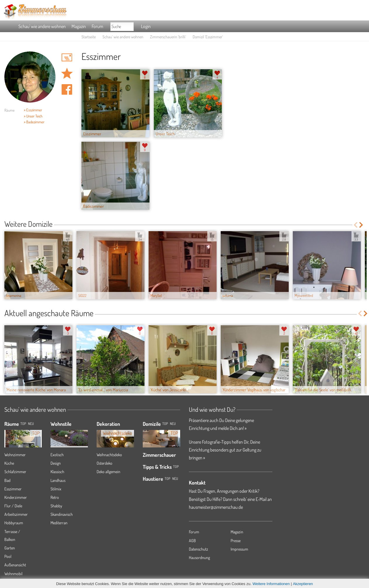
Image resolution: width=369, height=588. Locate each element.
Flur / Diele (13, 506)
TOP (23, 424)
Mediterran (59, 523)
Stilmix (56, 489)
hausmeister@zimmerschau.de (216, 507)
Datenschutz (199, 549)
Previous (355, 225)
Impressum (239, 549)
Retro (55, 497)
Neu (173, 424)
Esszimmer (13, 489)
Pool (8, 556)
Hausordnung (199, 557)
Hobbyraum (14, 523)
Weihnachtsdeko (109, 455)
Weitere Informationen (271, 584)
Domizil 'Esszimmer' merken (67, 73)
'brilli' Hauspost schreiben (67, 57)
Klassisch (57, 472)
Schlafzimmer (15, 472)
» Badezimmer (34, 122)
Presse (236, 541)
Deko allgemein (108, 472)
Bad (7, 480)
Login (146, 26)
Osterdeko (105, 463)
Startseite (89, 37)
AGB (192, 541)
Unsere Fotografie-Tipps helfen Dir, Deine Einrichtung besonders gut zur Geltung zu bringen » (225, 450)
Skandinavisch (62, 514)
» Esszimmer (33, 110)
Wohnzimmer (15, 455)
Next (362, 225)
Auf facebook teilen (67, 89)
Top (165, 424)
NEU (31, 424)
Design (56, 463)
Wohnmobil (13, 574)
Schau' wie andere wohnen (42, 26)
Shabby (56, 506)
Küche (9, 463)
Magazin (79, 26)
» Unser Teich (33, 116)
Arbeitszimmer (16, 514)
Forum (97, 26)
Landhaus (58, 480)
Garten (10, 548)
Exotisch (57, 455)
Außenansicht (15, 565)
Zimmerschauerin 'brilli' (168, 37)
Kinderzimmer (16, 497)
